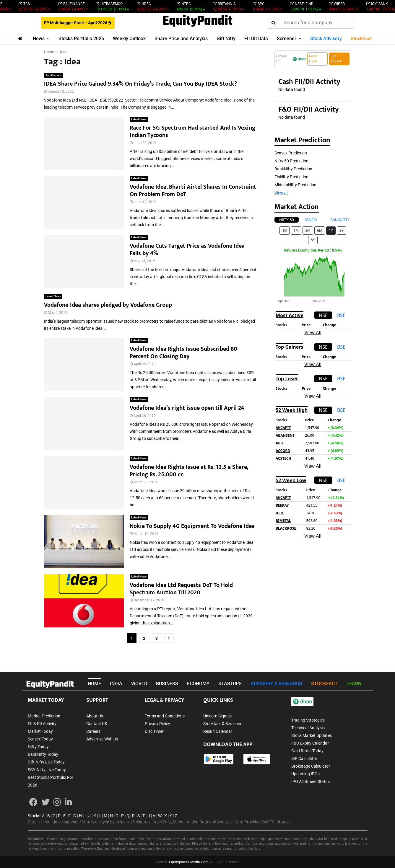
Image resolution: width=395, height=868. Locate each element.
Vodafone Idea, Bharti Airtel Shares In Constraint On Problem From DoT (193, 191)
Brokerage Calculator (311, 766)
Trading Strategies (308, 720)
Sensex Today (40, 739)
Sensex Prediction (291, 153)
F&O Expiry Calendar (310, 743)
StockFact (361, 39)
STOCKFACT (324, 684)
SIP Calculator (304, 758)
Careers (93, 731)
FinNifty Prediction (291, 177)
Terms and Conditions (165, 716)
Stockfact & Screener (222, 724)
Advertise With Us (102, 739)
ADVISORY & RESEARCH (276, 684)
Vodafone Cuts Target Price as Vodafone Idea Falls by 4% (187, 250)
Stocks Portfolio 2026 (81, 39)
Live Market (336, 59)
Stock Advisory (326, 39)
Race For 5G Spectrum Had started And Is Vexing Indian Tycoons (192, 132)
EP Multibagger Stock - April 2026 (78, 23)
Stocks (34, 816)
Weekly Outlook (129, 39)
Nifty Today (38, 747)
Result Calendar (218, 731)
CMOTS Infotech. (276, 822)
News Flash (313, 59)
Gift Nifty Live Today (46, 762)
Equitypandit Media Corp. (189, 862)
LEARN (354, 684)
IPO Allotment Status (311, 781)
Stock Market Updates (312, 735)
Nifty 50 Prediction (291, 161)
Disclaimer (154, 731)
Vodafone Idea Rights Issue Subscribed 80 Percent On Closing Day (183, 353)
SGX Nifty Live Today (47, 770)
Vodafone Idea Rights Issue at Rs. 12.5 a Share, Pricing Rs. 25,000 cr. (189, 471)
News (39, 39)
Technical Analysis (308, 728)
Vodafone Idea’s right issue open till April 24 (187, 408)
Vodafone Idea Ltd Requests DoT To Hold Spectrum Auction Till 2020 (181, 589)
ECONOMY (198, 684)
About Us (95, 716)
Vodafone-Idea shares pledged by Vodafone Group (108, 305)
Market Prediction (44, 716)
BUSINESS (167, 684)
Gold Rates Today (307, 751)
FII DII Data (256, 39)
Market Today (40, 731)
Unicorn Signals (217, 716)
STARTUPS (230, 684)
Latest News (139, 119)
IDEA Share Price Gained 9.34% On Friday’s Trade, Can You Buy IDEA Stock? (140, 84)
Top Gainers (53, 75)
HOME (94, 684)
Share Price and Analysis (181, 39)
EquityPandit (197, 22)
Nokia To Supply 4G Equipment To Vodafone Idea (192, 526)
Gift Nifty (226, 39)
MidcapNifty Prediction (295, 185)
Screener (287, 39)
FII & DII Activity (42, 724)
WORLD (139, 684)
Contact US (97, 724)
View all (281, 193)
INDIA (116, 684)
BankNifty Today (43, 754)
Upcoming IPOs (305, 774)
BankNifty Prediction (293, 169)
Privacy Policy (157, 724)
